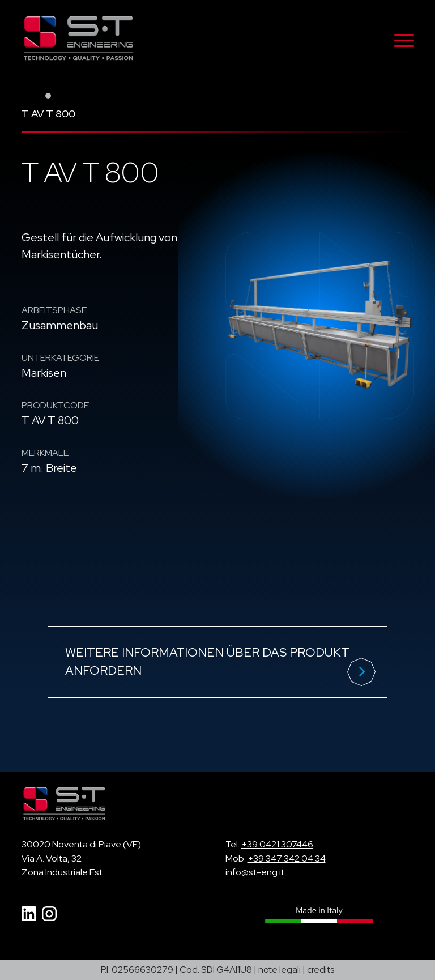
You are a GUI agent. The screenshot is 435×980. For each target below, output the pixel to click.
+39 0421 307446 (277, 844)
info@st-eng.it (255, 872)
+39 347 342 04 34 (287, 858)
